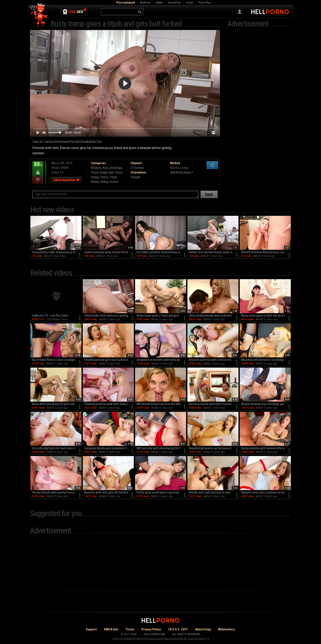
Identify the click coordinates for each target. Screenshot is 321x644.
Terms (130, 629)
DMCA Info (111, 629)
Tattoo (104, 177)
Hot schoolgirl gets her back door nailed (56, 448)
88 (38, 167)
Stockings (116, 168)
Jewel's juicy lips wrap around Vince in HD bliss (109, 252)
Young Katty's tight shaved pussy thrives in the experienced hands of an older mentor (57, 252)
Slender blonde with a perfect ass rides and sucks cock (57, 492)
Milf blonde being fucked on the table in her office (161, 404)
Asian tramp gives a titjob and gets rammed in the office (161, 316)
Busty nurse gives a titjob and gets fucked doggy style (266, 316)
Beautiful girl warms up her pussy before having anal (214, 448)
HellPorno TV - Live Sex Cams (50, 316)
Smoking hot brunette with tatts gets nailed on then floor (161, 360)
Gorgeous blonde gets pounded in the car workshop (109, 448)
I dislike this (38, 180)
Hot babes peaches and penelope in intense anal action (161, 252)
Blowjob (96, 168)
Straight (136, 177)
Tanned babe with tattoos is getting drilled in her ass (109, 316)
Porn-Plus (205, 3)
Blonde (95, 182)
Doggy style (107, 172)
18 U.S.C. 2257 (178, 629)
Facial (95, 172)
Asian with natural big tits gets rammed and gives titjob (57, 404)
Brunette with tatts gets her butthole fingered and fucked (109, 492)
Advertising (203, 629)
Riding (105, 182)
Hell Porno (39, 16)
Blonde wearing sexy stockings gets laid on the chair (266, 404)
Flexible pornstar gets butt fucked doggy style (109, 360)
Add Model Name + (182, 172)
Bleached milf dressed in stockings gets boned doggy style (266, 360)
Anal (105, 168)
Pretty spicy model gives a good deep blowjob (161, 492)
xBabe (159, 3)
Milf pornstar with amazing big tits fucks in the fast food (161, 448)
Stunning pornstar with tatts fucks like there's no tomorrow (109, 404)
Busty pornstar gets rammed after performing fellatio (266, 448)
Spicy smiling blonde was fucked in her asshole (214, 316)
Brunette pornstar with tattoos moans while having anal (214, 360)
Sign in (240, 12)
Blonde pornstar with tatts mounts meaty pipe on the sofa (214, 404)
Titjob (113, 177)
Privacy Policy (151, 629)
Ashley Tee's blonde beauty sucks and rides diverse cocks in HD (214, 252)
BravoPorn (175, 3)
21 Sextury (137, 168)
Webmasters (226, 629)
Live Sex (74, 12)
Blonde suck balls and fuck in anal (210, 492)
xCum (190, 3)
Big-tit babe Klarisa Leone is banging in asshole (57, 360)
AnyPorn (145, 3)
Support (91, 629)
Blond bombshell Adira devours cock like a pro (266, 252)
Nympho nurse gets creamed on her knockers (266, 492)
